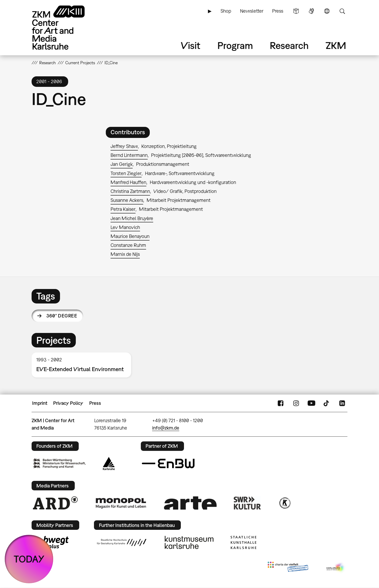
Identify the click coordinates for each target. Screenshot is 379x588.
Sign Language (311, 11)
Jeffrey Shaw (124, 146)
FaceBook (281, 403)
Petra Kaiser (123, 209)
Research (289, 45)
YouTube (311, 403)
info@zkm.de (166, 428)
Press (278, 11)
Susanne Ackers (127, 200)
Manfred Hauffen (128, 182)
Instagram (296, 403)
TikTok (327, 403)
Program (235, 45)
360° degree (62, 316)
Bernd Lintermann (129, 155)
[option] (84, 365)
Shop (226, 11)
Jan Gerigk (122, 164)
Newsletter (252, 11)
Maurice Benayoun (130, 236)
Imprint (40, 403)
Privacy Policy (68, 403)
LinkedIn (342, 403)
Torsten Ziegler (126, 173)
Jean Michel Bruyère (132, 218)
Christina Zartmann (130, 191)
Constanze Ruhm (128, 245)
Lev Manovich (125, 227)
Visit (191, 45)
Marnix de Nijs (125, 254)
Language (327, 11)
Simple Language (296, 11)
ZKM (336, 45)
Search (342, 11)
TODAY (29, 559)
